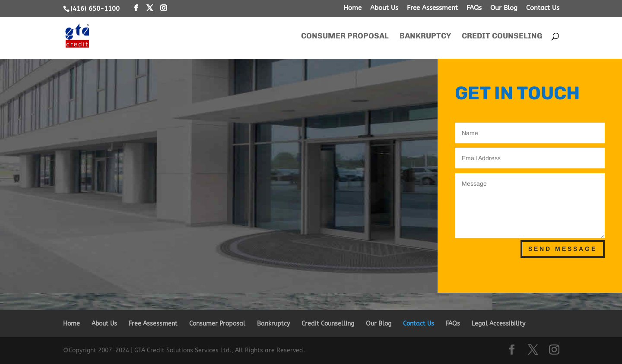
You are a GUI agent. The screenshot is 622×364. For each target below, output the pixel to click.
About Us (384, 8)
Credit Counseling (502, 37)
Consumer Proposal (345, 37)
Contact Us (543, 8)
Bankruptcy (425, 37)
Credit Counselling (328, 324)
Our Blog (504, 8)
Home (352, 8)
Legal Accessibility (498, 324)
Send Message (563, 249)
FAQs (474, 8)
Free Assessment (432, 8)
